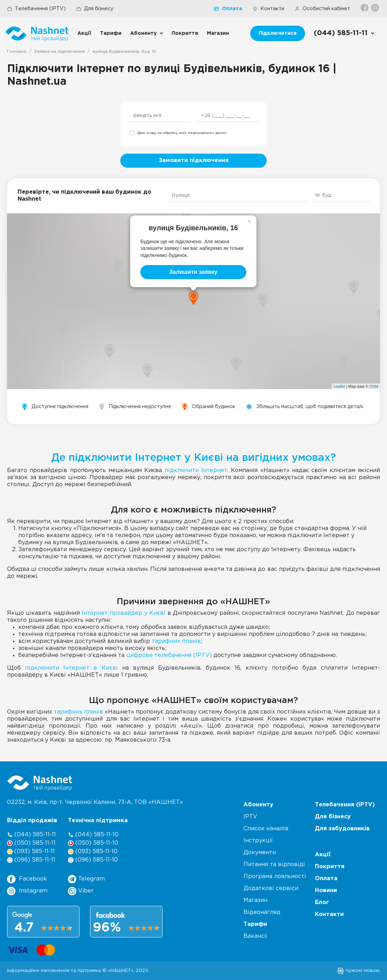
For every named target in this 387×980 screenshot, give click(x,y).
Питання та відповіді (274, 865)
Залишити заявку (193, 272)
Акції (84, 33)
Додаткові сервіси (271, 888)
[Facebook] (365, 8)
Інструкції (258, 841)
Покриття (185, 33)
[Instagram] (376, 8)
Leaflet (339, 386)
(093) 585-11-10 (93, 852)
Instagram (27, 891)
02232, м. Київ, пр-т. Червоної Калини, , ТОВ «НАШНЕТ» (95, 802)
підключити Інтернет (196, 470)
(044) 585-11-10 (93, 835)
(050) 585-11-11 (31, 843)
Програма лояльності (275, 876)
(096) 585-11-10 (93, 860)
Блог (322, 902)
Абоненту (143, 33)
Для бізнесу (95, 9)
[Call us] (344, 33)
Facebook (27, 879)
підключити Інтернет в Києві (71, 668)
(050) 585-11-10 (93, 843)
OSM (374, 386)
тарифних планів (176, 641)
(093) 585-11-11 (31, 852)
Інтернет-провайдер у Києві (123, 613)
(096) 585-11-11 (31, 860)
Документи (260, 853)
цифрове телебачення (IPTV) (169, 655)
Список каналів (266, 829)
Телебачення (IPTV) (36, 9)
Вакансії (255, 936)
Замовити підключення (194, 160)
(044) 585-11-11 (31, 835)
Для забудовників (342, 829)
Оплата (228, 9)
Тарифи (111, 33)
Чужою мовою (359, 971)
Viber (81, 891)
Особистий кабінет (322, 9)
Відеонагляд (262, 912)
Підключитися (278, 33)
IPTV (250, 817)
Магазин (218, 33)
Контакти (268, 9)
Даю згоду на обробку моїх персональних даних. (182, 133)
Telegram (86, 879)
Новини (326, 891)
